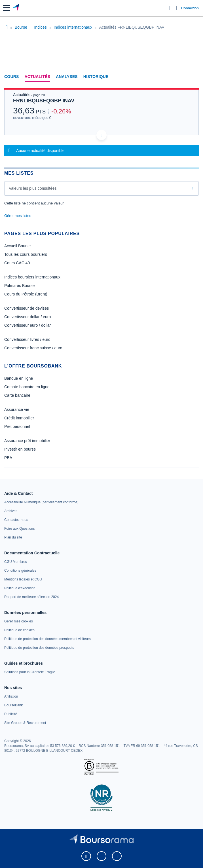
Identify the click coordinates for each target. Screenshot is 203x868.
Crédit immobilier (19, 418)
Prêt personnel (17, 426)
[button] (7, 8)
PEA (8, 458)
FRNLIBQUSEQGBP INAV (44, 101)
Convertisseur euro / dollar (28, 325)
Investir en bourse (20, 449)
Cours (12, 77)
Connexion (190, 8)
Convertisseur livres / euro (27, 339)
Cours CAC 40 (17, 263)
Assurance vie (17, 409)
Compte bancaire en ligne (27, 387)
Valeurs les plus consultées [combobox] (33, 188)
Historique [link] (96, 77)
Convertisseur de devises (27, 308)
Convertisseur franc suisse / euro (33, 348)
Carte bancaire (17, 395)
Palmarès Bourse (19, 286)
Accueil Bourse (17, 246)
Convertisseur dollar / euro (28, 317)
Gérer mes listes (18, 216)
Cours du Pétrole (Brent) (26, 294)
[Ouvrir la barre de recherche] (171, 8)
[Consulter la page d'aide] (176, 8)
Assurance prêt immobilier (27, 441)
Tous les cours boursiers (26, 254)
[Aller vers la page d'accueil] (17, 8)
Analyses (67, 77)
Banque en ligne (19, 378)
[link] (41, 502)
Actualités (38, 77)
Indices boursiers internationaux (32, 277)
